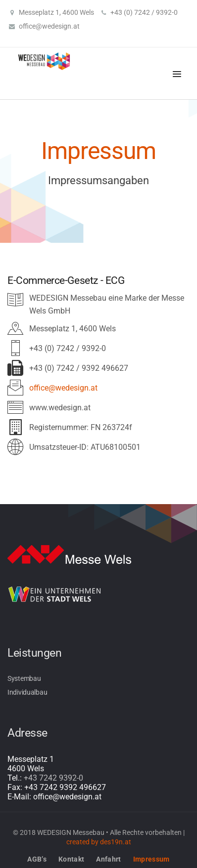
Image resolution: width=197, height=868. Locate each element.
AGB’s (37, 859)
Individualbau (27, 692)
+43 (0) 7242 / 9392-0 (144, 12)
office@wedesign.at (49, 26)
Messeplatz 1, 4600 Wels (56, 12)
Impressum (151, 859)
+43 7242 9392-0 (53, 778)
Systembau (24, 678)
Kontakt (71, 859)
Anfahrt (108, 859)
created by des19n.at (99, 842)
